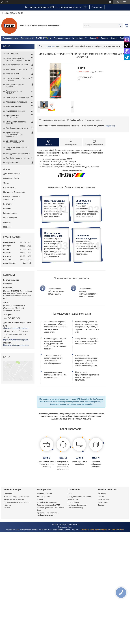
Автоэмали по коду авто (16, 69)
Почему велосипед (75, 549)
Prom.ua (76, 566)
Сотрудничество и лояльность (12, 198)
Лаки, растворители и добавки (15, 86)
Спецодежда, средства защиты (16, 123)
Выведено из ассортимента (18, 154)
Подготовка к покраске (16, 111)
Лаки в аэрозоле (53, 46)
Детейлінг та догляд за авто (18, 158)
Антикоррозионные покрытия (14, 92)
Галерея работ (10, 213)
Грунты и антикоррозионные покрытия (18, 79)
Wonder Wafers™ (79, 38)
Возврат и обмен (11, 178)
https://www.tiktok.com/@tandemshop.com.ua (17, 340)
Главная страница (10, 38)
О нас (6, 183)
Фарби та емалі (13, 163)
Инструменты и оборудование (13, 116)
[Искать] (120, 26)
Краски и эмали (13, 74)
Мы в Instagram (10, 218)
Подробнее (97, 7)
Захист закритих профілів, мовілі (17, 148)
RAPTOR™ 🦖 (42, 38)
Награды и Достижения (14, 192)
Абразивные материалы (16, 102)
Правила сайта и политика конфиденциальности (48, 555)
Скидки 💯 (94, 38)
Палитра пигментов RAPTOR (49, 547)
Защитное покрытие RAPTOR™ (17, 538)
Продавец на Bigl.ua (65, 569)
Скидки (7, 549)
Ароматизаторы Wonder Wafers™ (17, 544)
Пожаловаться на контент (89, 571)
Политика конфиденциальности (112, 571)
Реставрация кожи (62, 38)
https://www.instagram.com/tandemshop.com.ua (17, 345)
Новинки (7, 227)
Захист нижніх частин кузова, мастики (15, 142)
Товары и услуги (11, 54)
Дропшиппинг (73, 541)
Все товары (26, 38)
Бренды (104, 38)
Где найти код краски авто (48, 544)
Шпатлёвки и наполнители (17, 97)
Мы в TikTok (103, 544)
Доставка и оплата (12, 174)
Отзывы (114, 38)
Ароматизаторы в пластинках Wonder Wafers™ (14, 135)
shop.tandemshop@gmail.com (16, 328)
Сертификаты (10, 188)
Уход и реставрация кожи (17, 65)
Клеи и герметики (13, 106)
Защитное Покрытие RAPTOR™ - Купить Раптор (18, 59)
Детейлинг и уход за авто (17, 128)
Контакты (8, 204)
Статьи (7, 169)
